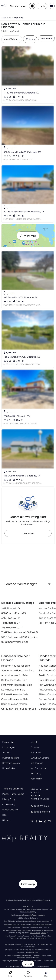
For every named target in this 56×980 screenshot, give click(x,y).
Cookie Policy (9, 804)
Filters (30, 39)
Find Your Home (18, 6)
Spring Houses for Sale (14, 704)
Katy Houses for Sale (13, 690)
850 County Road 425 (14, 613)
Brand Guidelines (10, 810)
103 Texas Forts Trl (12, 628)
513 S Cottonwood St (13, 637)
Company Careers (11, 763)
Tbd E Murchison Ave (13, 632)
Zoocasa (35, 747)
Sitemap (6, 820)
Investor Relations (11, 758)
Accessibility (37, 779)
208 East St (32, 632)
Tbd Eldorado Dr (10, 623)
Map (28, 964)
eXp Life (34, 742)
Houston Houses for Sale (16, 666)
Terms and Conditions (13, 789)
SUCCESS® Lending (40, 758)
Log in (42, 6)
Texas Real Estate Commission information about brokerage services (28, 924)
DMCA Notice (28, 906)
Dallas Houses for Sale (14, 680)
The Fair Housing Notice (38, 933)
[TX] (10, 18)
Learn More (40, 938)
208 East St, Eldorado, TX (17, 416)
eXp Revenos (37, 763)
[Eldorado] (19, 18)
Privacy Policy (9, 799)
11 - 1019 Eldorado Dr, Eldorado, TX (21, 93)
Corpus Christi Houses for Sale (19, 709)
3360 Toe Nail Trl (11, 618)
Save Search (46, 38)
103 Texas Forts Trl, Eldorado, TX (20, 297)
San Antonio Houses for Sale (18, 670)
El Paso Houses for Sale (15, 694)
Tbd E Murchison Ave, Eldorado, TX (22, 357)
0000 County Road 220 (15, 642)
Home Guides (9, 768)
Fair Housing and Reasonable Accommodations (28, 915)
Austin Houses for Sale (14, 675)
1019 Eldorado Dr (11, 608)
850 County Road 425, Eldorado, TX (22, 152)
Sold (10, 974)
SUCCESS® (36, 753)
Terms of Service (26, 912)
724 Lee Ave (32, 637)
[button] (28, 584)
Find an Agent (9, 747)
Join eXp (6, 753)
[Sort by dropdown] (12, 39)
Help (4, 815)
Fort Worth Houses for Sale (17, 685)
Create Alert (28, 533)
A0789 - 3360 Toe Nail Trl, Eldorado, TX (24, 212)
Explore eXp (8, 742)
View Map (28, 236)
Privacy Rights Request (13, 794)
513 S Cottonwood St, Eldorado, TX (22, 476)
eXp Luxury (36, 773)
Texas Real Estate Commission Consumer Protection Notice (28, 927)
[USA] (4, 18)
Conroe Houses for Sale (15, 699)
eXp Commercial (38, 768)
